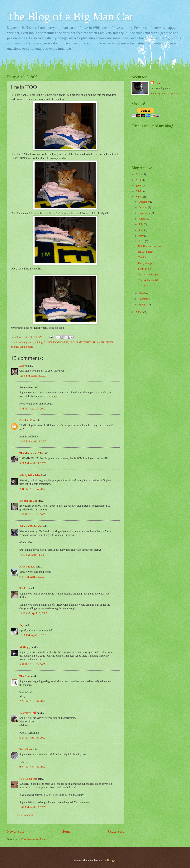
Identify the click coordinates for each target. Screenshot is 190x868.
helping (38, 343)
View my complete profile (164, 93)
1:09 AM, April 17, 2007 (32, 807)
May (142, 236)
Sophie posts (26, 347)
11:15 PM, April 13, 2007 (33, 442)
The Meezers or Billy (31, 453)
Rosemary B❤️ (28, 713)
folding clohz (26, 343)
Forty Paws (26, 750)
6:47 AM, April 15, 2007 (32, 577)
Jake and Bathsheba (31, 526)
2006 (138, 312)
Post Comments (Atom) (34, 839)
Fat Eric (24, 588)
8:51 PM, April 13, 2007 (32, 409)
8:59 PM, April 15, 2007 (32, 665)
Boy (22, 625)
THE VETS (144, 286)
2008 (138, 191)
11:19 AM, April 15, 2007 (33, 613)
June (142, 230)
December (145, 202)
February (144, 299)
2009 (138, 186)
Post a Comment (24, 815)
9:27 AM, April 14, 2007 (32, 463)
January (143, 305)
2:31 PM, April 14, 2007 (32, 489)
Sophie (14, 347)
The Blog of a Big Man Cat (70, 16)
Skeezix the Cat (28, 501)
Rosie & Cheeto (28, 779)
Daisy (23, 366)
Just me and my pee (148, 275)
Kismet (159, 83)
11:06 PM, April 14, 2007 (33, 555)
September (145, 213)
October (143, 208)
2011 (138, 174)
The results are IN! (148, 280)
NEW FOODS (146, 252)
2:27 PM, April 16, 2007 (32, 701)
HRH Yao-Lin (27, 567)
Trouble (142, 258)
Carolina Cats (27, 420)
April (142, 241)
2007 (138, 197)
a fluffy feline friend (31, 475)
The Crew (25, 676)
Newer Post (15, 831)
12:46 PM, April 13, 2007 (33, 376)
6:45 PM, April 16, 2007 (32, 738)
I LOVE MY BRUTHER (83, 343)
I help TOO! (145, 269)
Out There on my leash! (151, 246)
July (141, 224)
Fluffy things (145, 263)
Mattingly (25, 647)
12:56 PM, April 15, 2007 (33, 635)
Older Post (116, 831)
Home (66, 831)
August (143, 219)
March (142, 293)
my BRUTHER (105, 343)
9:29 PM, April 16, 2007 (32, 767)
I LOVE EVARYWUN (56, 343)
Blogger (111, 860)
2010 (138, 180)
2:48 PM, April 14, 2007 (32, 515)
